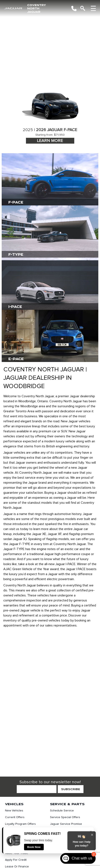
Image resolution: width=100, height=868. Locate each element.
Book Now (34, 847)
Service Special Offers (65, 817)
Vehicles (14, 804)
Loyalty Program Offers (20, 824)
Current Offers (15, 817)
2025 (28, 130)
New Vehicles (14, 811)
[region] (50, 44)
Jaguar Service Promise (66, 824)
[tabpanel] (50, 116)
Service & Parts (67, 804)
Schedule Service (62, 811)
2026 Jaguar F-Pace (57, 130)
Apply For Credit (16, 860)
